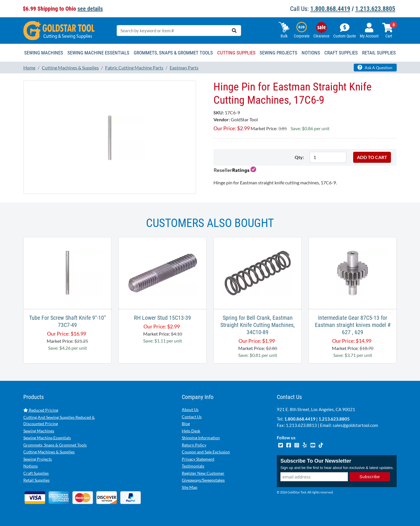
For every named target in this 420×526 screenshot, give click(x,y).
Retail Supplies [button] (379, 53)
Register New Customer (203, 473)
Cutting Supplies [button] (236, 53)
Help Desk (191, 431)
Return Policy (194, 445)
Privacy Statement (198, 459)
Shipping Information (201, 438)
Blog (186, 424)
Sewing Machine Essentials (47, 438)
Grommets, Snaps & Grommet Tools (55, 445)
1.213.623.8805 (375, 9)
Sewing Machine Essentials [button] (98, 53)
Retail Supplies (36, 480)
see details (90, 9)
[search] (234, 31)
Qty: (299, 157)
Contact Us (192, 417)
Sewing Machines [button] (44, 53)
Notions (31, 466)
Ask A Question (375, 67)
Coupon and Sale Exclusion (206, 452)
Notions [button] (311, 53)
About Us (190, 409)
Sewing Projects (38, 459)
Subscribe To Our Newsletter (316, 461)
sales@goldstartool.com (355, 425)
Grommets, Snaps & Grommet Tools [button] (173, 53)
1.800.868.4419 (330, 9)
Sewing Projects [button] (278, 53)
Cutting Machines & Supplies (49, 452)
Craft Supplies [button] (341, 53)
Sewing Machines (39, 431)
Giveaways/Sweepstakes (203, 480)
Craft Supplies (36, 473)
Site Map (190, 487)
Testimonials (193, 466)
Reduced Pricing (41, 410)
